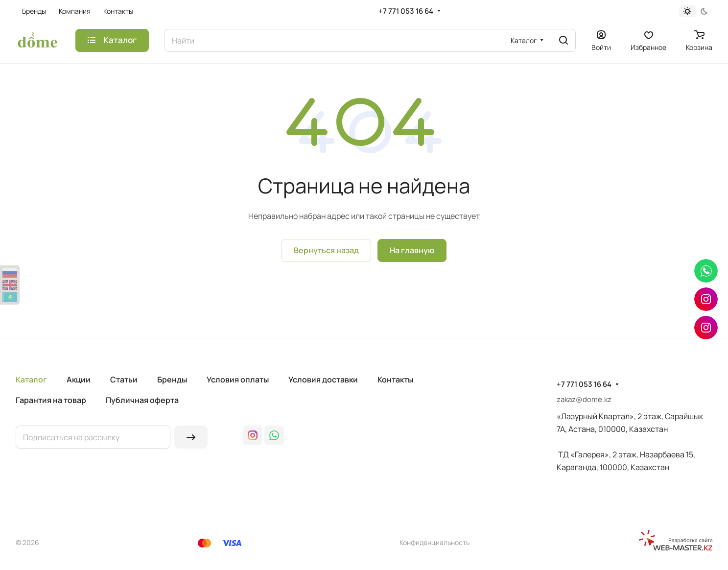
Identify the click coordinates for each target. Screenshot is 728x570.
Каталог (31, 380)
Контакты (395, 380)
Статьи (124, 380)
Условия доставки (323, 380)
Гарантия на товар (51, 400)
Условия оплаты (238, 380)
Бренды (172, 380)
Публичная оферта (142, 400)
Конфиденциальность (434, 542)
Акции (79, 380)
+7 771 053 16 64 (406, 11)
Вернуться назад (326, 250)
